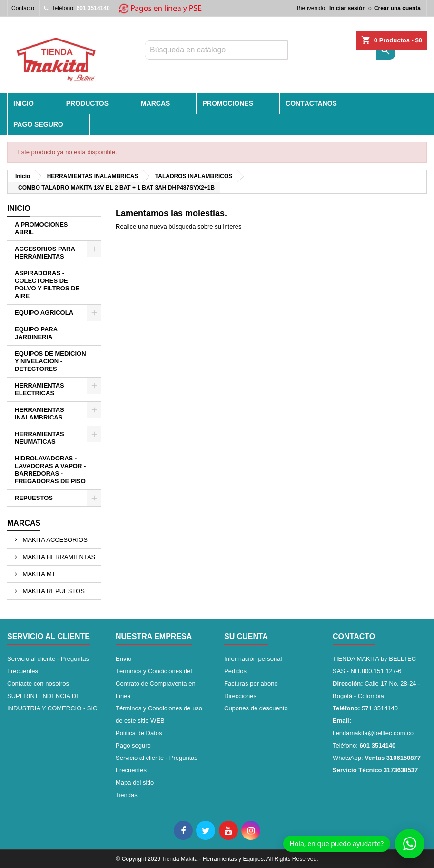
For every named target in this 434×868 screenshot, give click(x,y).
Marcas (24, 523)
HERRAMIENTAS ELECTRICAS (39, 389)
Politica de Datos (139, 733)
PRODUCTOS (87, 103)
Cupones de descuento (256, 708)
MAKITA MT (38, 574)
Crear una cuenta (397, 8)
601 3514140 (93, 8)
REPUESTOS (34, 498)
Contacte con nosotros (38, 683)
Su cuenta (246, 636)
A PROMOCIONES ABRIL (41, 228)
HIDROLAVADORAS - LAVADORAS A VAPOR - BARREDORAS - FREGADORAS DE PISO (50, 470)
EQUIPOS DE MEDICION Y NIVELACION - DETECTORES (50, 361)
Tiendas (127, 795)
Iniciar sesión (348, 8)
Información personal (253, 659)
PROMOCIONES (228, 103)
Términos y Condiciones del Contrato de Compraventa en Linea (156, 683)
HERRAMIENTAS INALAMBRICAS (39, 414)
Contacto (23, 8)
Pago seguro (38, 124)
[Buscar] (216, 50)
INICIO (24, 103)
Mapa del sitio (135, 783)
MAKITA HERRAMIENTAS (58, 557)
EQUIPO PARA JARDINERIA (36, 333)
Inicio (19, 208)
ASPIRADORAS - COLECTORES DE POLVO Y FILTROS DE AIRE (47, 284)
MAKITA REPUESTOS (53, 591)
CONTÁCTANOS (311, 103)
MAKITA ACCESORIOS (54, 540)
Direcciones (240, 696)
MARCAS (155, 103)
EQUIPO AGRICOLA (44, 313)
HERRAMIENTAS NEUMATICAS (39, 438)
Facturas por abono (251, 683)
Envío (123, 659)
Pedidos (235, 671)
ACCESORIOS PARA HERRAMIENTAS (45, 253)
